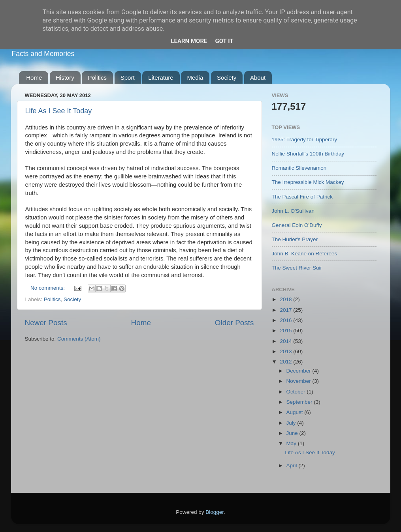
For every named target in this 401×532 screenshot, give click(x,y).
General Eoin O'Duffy (297, 225)
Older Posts (234, 323)
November (299, 381)
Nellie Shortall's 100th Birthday (308, 154)
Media (195, 78)
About (258, 78)
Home (34, 78)
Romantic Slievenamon (299, 168)
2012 (286, 362)
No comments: (48, 288)
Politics (97, 78)
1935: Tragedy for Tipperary (305, 140)
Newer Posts (46, 323)
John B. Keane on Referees (305, 254)
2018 (286, 299)
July (292, 423)
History (65, 78)
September (300, 402)
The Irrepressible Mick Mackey (308, 182)
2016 (286, 320)
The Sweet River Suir (297, 268)
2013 (286, 351)
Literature (161, 78)
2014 (286, 341)
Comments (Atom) (79, 339)
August (296, 412)
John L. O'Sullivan (293, 211)
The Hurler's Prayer (295, 239)
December (299, 371)
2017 (286, 310)
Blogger (215, 512)
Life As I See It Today (59, 111)
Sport (128, 78)
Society (227, 78)
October (297, 392)
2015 (286, 331)
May (292, 443)
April (293, 466)
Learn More (189, 41)
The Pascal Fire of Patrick (302, 197)
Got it (224, 41)
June (293, 433)
